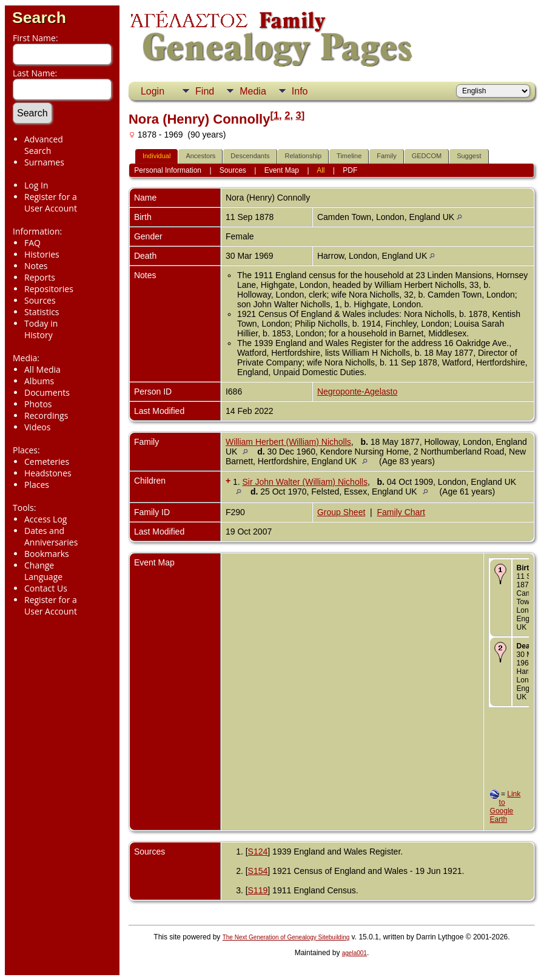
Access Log (45, 519)
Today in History (41, 329)
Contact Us (46, 588)
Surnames (44, 162)
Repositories (49, 289)
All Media (42, 369)
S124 (258, 852)
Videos (37, 427)
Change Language (43, 571)
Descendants (250, 156)
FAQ (32, 243)
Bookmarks (47, 554)
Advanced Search (44, 145)
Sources (40, 300)
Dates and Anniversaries (51, 536)
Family (386, 156)
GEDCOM (427, 156)
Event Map (282, 170)
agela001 (355, 953)
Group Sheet (341, 512)
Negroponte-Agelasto (357, 392)
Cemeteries (47, 462)
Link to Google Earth (506, 807)
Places (37, 485)
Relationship (304, 156)
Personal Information (168, 170)
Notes (36, 266)
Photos (38, 404)
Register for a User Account (51, 202)
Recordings (46, 415)
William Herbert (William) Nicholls (288, 442)
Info (300, 91)
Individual (156, 156)
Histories (42, 254)
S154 (258, 871)
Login (153, 91)
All (321, 170)
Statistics (42, 312)
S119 (258, 890)
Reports (40, 277)
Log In (36, 185)
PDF (350, 170)
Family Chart (401, 512)
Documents (47, 392)
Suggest (469, 156)
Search (39, 18)
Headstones (48, 473)
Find (205, 91)
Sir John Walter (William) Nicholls (305, 482)
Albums (39, 381)
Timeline (349, 156)
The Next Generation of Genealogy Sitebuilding (286, 937)
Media (253, 91)
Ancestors (200, 156)
